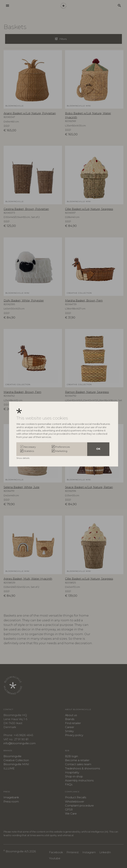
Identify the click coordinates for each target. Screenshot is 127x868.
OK (98, 449)
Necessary (30, 447)
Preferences (63, 447)
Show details (23, 458)
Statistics (29, 451)
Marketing (61, 451)
